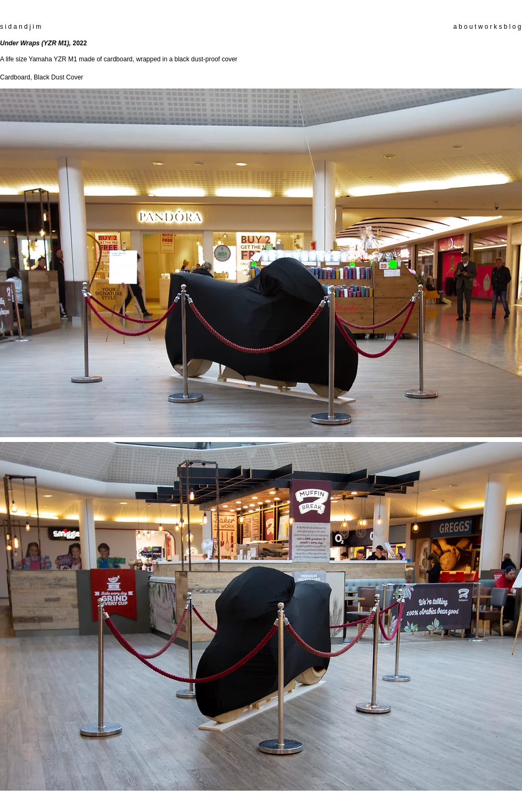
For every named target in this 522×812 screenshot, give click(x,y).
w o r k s (490, 27)
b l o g (511, 27)
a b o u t (465, 27)
